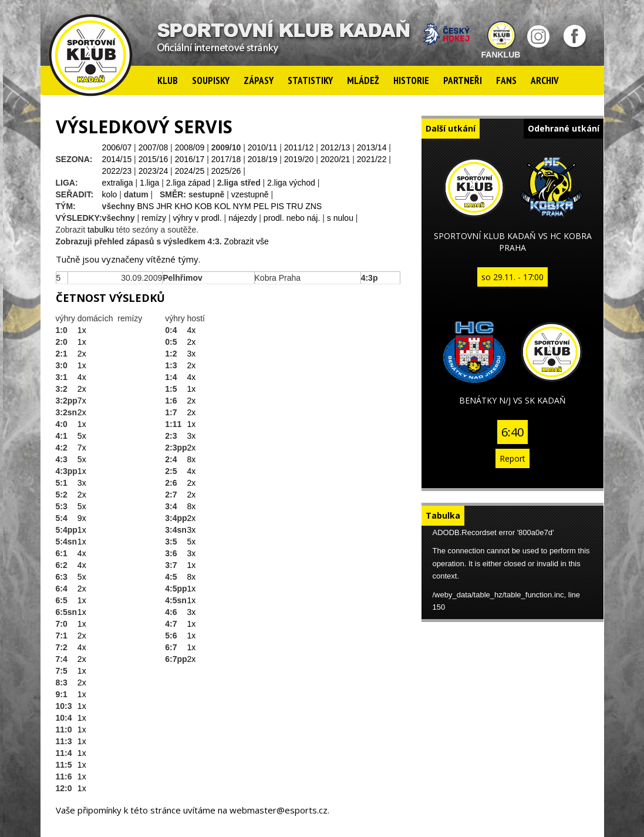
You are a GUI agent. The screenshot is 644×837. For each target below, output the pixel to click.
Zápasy (259, 80)
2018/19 (263, 159)
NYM (242, 206)
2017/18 (226, 159)
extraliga (118, 183)
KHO (183, 206)
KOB (204, 206)
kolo (110, 194)
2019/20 (299, 159)
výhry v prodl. (197, 218)
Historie (411, 80)
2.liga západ (188, 183)
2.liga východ (291, 183)
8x (192, 459)
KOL (222, 206)
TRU (295, 206)
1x (82, 330)
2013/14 (372, 147)
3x (82, 483)
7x (82, 401)
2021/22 (372, 159)
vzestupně (250, 194)
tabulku (101, 230)
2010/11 (263, 147)
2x (82, 354)
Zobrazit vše (247, 241)
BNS (146, 206)
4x (82, 377)
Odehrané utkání (564, 128)
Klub (168, 80)
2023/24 (154, 171)
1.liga (149, 183)
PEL (261, 206)
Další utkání (451, 128)
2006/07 (117, 147)
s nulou (340, 218)
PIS (277, 206)
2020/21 (336, 159)
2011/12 (299, 147)
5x (82, 436)
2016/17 (190, 159)
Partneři (463, 80)
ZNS (313, 206)
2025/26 (226, 171)
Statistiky (310, 80)
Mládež (363, 80)
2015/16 (154, 159)
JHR (164, 206)
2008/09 (190, 147)
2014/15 (117, 159)
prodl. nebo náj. (292, 218)
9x (82, 518)
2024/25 (190, 171)
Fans (506, 80)
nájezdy (242, 218)
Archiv (545, 80)
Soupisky (211, 80)
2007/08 (154, 147)
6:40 (512, 432)
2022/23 (117, 171)
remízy (154, 218)
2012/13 (336, 147)
